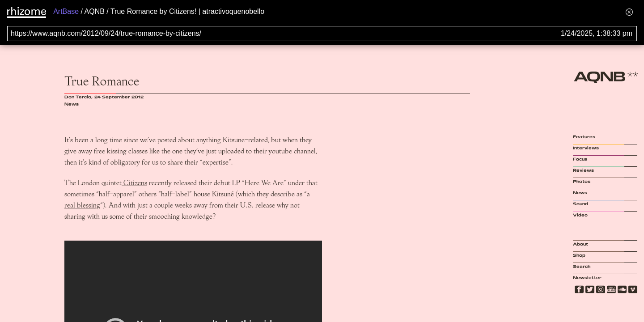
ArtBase (66, 11)
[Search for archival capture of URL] (322, 34)
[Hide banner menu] (629, 12)
